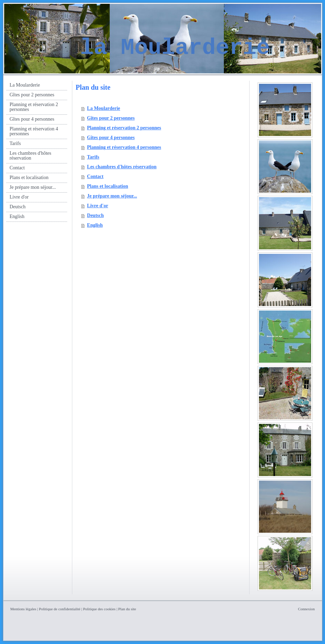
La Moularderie (103, 108)
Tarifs (93, 157)
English (95, 225)
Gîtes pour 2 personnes (111, 118)
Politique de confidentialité (60, 609)
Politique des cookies (99, 609)
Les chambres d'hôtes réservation (122, 167)
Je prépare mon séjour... (112, 196)
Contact (95, 176)
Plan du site (127, 609)
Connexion (306, 609)
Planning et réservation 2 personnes (124, 128)
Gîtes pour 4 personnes (111, 138)
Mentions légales (23, 609)
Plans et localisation (107, 186)
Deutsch (95, 215)
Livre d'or (97, 206)
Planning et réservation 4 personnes (124, 147)
